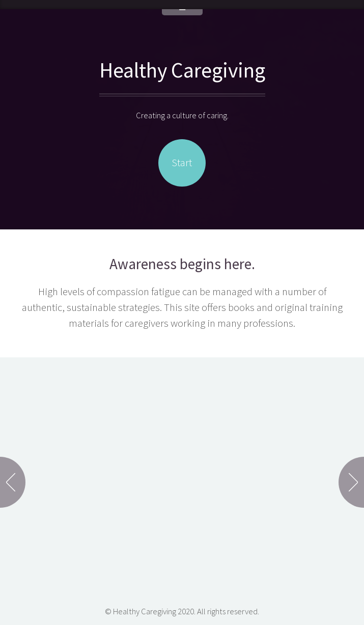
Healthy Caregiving (182, 70)
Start (182, 163)
